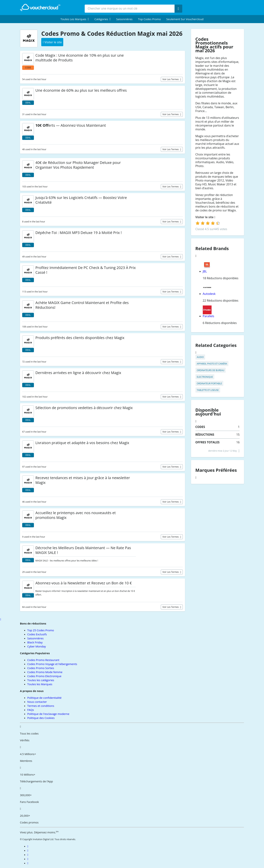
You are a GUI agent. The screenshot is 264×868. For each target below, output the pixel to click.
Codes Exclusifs (37, 634)
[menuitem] (75, 19)
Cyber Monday (37, 646)
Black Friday (35, 642)
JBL (205, 271)
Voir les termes (171, 79)
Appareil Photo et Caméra (212, 364)
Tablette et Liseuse (208, 390)
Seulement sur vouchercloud (185, 19)
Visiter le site (205, 217)
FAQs (31, 710)
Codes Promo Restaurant (43, 660)
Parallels (209, 316)
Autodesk (209, 294)
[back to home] (40, 8)
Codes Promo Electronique (44, 676)
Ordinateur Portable (209, 383)
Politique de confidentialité (44, 698)
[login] (208, 223)
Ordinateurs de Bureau (211, 370)
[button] (75, 19)
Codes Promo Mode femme (45, 672)
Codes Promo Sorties (41, 668)
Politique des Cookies (41, 718)
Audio (200, 357)
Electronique (205, 377)
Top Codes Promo (150, 19)
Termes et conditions (41, 706)
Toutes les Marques (40, 684)
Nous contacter (37, 702)
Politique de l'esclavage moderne (48, 714)
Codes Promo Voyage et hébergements (52, 664)
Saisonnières (124, 19)
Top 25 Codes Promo (41, 630)
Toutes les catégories (41, 680)
